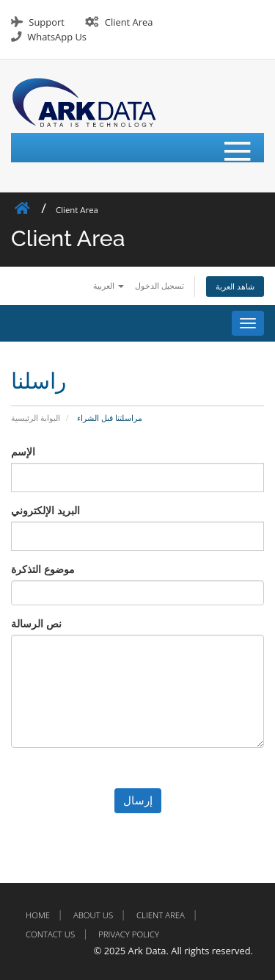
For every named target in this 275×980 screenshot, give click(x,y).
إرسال (138, 800)
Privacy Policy (129, 934)
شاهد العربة (235, 286)
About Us (93, 915)
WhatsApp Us (57, 37)
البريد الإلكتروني (45, 510)
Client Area (129, 22)
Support (46, 22)
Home (38, 915)
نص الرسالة (36, 623)
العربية (109, 285)
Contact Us (50, 934)
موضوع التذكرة (43, 569)
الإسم (23, 451)
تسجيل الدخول (159, 285)
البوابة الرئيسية (36, 418)
